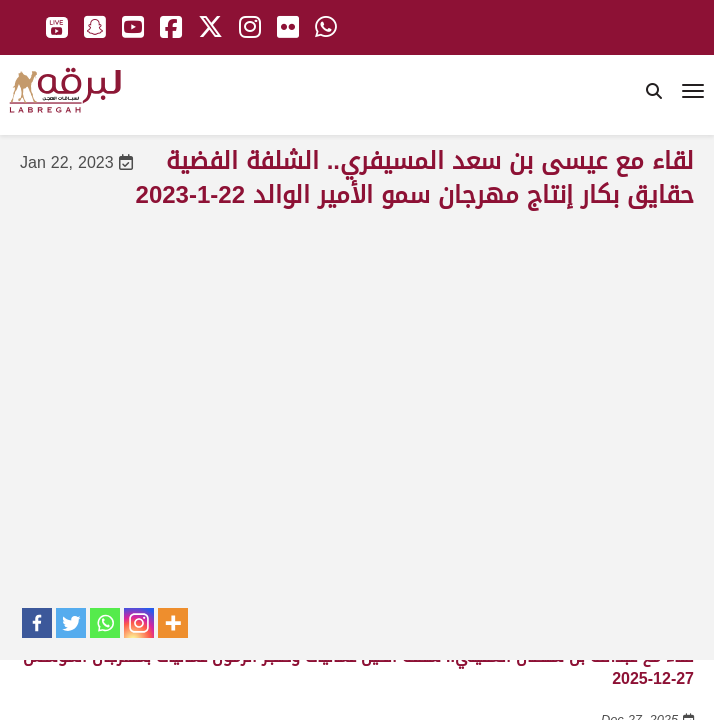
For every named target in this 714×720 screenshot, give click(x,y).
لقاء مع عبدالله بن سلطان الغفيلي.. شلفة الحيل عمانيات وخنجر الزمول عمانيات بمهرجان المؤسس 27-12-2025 (358, 667)
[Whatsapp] (105, 623)
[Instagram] (139, 623)
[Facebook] (37, 623)
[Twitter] (71, 623)
